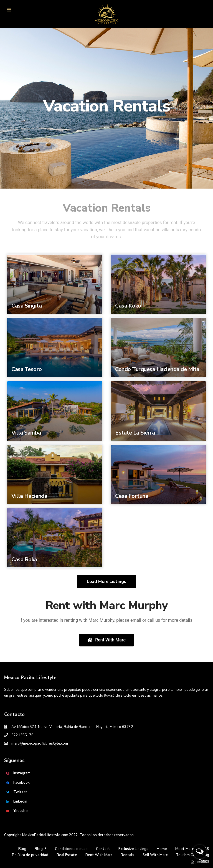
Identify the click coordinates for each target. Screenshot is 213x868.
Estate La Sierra (135, 433)
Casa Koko (128, 306)
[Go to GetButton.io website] (200, 862)
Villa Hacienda (29, 496)
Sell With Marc (155, 855)
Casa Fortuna (132, 496)
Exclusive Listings (133, 849)
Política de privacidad (30, 855)
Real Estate (67, 855)
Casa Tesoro (27, 369)
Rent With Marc (99, 855)
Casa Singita (26, 306)
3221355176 (22, 735)
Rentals (127, 855)
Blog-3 (41, 849)
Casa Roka (24, 559)
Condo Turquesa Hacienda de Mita (157, 369)
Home (162, 849)
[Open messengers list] (200, 852)
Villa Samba (26, 433)
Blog (22, 849)
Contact (103, 849)
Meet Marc (184, 849)
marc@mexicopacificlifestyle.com (40, 743)
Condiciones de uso (71, 849)
